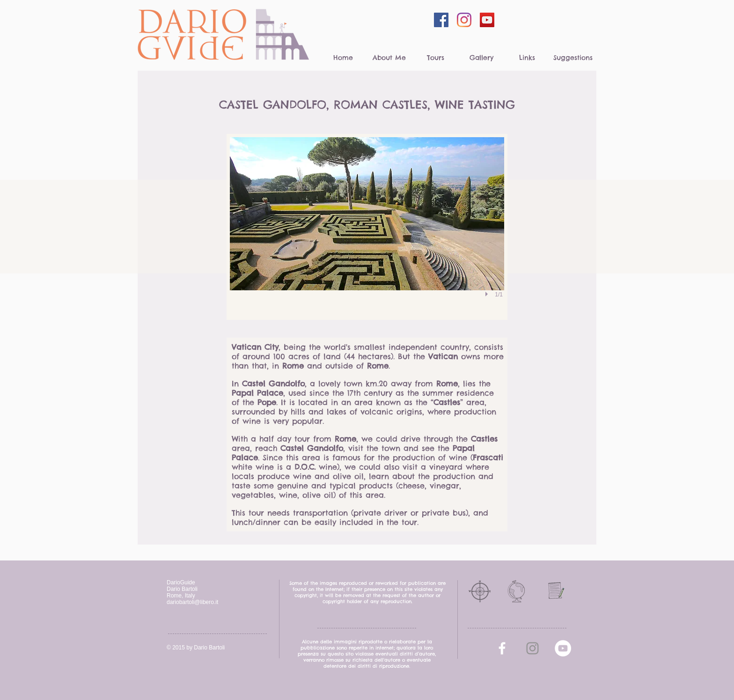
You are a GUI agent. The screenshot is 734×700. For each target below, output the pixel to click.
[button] (367, 227)
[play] (488, 294)
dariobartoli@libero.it (192, 602)
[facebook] (502, 648)
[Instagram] (464, 20)
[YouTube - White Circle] (563, 648)
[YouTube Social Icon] (487, 20)
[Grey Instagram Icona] (532, 648)
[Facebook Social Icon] (441, 20)
